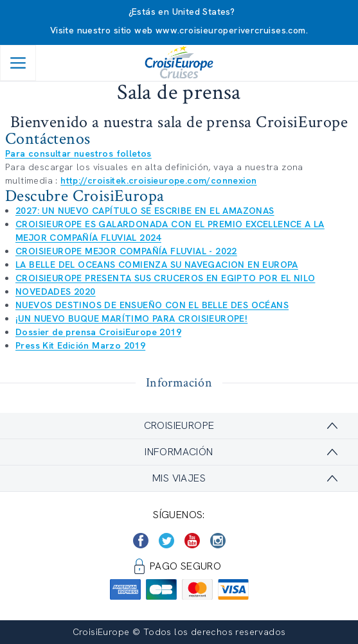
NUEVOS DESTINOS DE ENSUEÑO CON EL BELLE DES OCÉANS (152, 305)
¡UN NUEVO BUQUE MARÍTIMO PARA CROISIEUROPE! (131, 318)
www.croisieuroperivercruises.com (231, 30)
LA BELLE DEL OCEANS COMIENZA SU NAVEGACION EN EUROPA (157, 265)
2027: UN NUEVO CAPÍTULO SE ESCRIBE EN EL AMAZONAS (145, 211)
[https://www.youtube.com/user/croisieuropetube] (192, 541)
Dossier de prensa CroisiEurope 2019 (98, 332)
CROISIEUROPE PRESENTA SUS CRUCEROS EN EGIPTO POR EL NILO (165, 278)
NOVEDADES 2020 (56, 292)
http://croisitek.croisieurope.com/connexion (158, 180)
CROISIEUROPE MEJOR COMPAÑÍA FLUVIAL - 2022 (126, 251)
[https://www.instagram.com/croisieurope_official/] (218, 541)
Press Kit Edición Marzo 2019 (80, 345)
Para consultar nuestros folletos (78, 153)
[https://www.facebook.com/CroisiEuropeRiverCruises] (141, 541)
